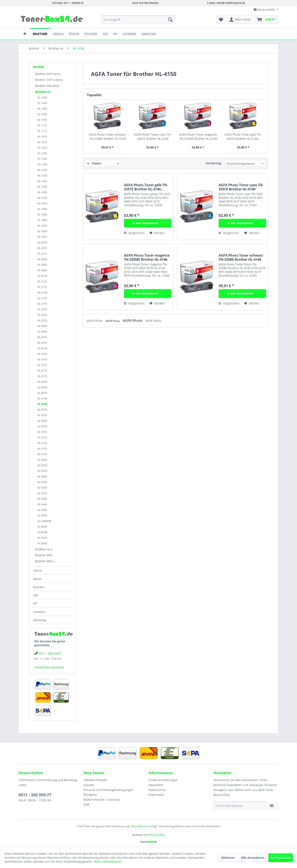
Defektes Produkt (95, 780)
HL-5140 (42, 443)
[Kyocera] (91, 34)
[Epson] (74, 34)
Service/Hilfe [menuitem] (265, 10)
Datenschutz (157, 790)
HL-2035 (42, 248)
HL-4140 (42, 398)
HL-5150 (42, 449)
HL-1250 (42, 164)
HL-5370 (42, 493)
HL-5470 (42, 516)
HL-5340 (42, 482)
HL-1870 (42, 237)
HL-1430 (42, 181)
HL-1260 (42, 170)
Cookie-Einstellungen (163, 780)
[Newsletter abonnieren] (272, 806)
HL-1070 (42, 120)
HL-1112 (42, 131)
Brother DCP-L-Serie (49, 80)
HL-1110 (42, 125)
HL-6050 (42, 527)
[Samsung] (149, 34)
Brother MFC (44, 555)
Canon (38, 570)
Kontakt (89, 785)
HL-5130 (42, 438)
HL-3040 (42, 326)
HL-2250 (42, 315)
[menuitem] (138, 20)
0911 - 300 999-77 (35, 795)
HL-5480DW (44, 521)
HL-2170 (42, 304)
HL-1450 (42, 192)
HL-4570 (42, 410)
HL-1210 (42, 137)
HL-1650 (42, 215)
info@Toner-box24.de (49, 667)
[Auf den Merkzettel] (157, 233)
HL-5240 (42, 460)
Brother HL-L (44, 549)
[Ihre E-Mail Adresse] (239, 806)
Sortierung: (214, 163)
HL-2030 (42, 242)
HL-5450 (42, 510)
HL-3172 (42, 376)
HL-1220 (42, 148)
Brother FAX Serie (47, 86)
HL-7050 (42, 538)
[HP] (115, 34)
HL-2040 (42, 259)
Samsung (40, 620)
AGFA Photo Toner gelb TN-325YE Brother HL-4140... (243, 137)
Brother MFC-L (45, 561)
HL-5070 (42, 432)
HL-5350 (42, 488)
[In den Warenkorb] (148, 223)
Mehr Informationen (107, 861)
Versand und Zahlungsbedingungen (108, 790)
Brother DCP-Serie (48, 74)
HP (35, 603)
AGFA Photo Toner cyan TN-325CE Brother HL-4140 (153, 137)
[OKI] (105, 34)
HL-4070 (42, 393)
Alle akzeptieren (253, 858)
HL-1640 (42, 209)
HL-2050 (42, 265)
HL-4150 (42, 404)
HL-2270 (42, 320)
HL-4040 (42, 382)
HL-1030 (42, 98)
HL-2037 (42, 254)
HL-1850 (42, 231)
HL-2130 (42, 281)
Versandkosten (140, 826)
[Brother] (40, 34)
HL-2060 (42, 270)
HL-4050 (42, 387)
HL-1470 (42, 198)
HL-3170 (42, 371)
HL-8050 (42, 543)
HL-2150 (42, 298)
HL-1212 (42, 142)
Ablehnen (228, 858)
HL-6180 (42, 532)
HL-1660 (42, 220)
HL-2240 (42, 309)
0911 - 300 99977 (50, 653)
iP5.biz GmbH (157, 835)
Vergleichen (134, 233)
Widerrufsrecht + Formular (102, 800)
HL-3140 (42, 348)
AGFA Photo (95, 321)
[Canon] (58, 34)
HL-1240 (42, 159)
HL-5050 (42, 426)
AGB (86, 805)
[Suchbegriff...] (138, 20)
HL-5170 (42, 454)
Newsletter (156, 785)
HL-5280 (42, 477)
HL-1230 (42, 153)
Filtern (94, 163)
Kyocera (39, 587)
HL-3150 (42, 359)
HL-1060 (42, 114)
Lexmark (39, 612)
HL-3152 (42, 365)
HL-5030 (42, 415)
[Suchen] (170, 20)
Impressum (156, 795)
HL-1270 (42, 176)
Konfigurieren (281, 858)
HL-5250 (42, 465)
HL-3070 (42, 337)
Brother (39, 67)
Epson (37, 579)
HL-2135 (42, 287)
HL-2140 (42, 293)
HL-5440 (42, 504)
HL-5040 (42, 421)
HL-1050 (42, 109)
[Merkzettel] (221, 20)
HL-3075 (42, 343)
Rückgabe (90, 795)
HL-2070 (42, 276)
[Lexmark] (129, 34)
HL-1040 (42, 103)
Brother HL (43, 92)
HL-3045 (42, 332)
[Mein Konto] (240, 20)
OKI (36, 595)
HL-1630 (42, 203)
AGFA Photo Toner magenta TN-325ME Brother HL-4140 (198, 137)
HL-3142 (42, 354)
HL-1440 (42, 187)
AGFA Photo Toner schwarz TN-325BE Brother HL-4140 (107, 137)
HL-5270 (42, 471)
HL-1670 (42, 226)
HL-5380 (42, 499)
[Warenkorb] (267, 20)
